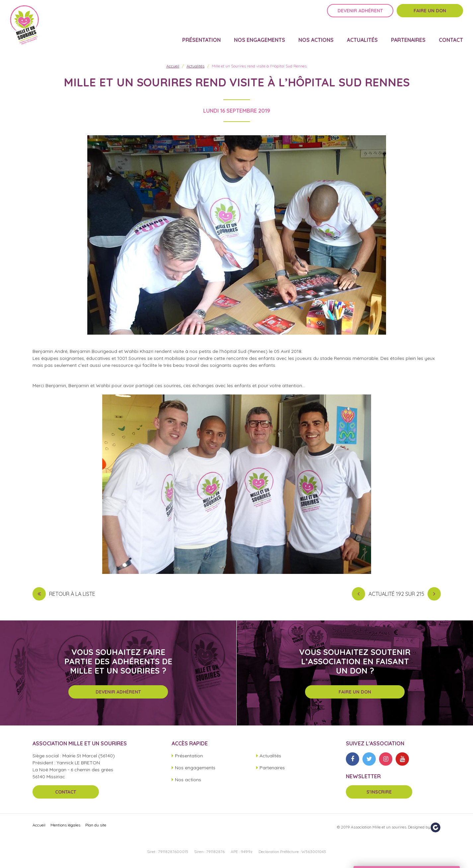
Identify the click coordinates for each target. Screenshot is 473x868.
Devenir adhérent (360, 16)
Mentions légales (65, 825)
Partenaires (408, 35)
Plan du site (96, 825)
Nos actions (316, 35)
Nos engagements (260, 35)
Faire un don (430, 16)
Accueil (173, 66)
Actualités (362, 35)
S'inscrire (379, 792)
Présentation (201, 35)
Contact (451, 35)
